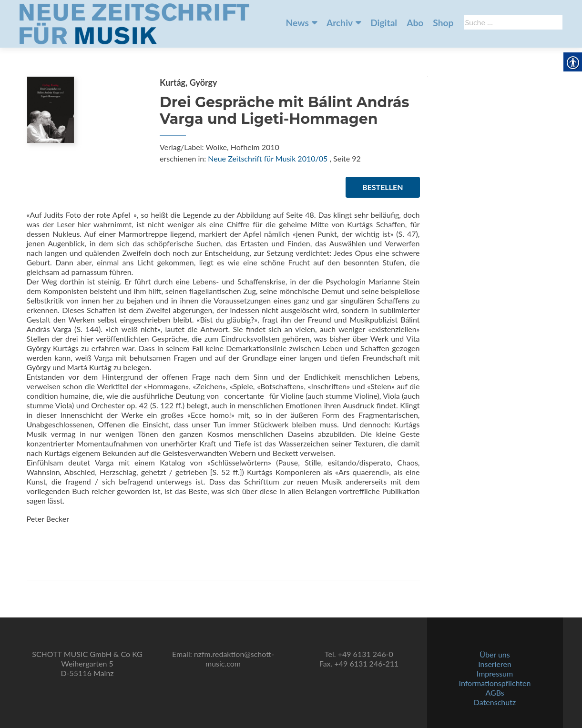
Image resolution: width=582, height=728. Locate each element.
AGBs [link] (495, 693)
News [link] (297, 23)
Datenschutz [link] (495, 702)
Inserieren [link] (495, 664)
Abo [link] (415, 23)
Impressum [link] (495, 673)
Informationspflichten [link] (495, 683)
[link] (134, 23)
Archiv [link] (340, 23)
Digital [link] (384, 23)
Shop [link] (443, 23)
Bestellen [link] (383, 187)
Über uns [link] (495, 654)
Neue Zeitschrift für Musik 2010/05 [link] (268, 158)
